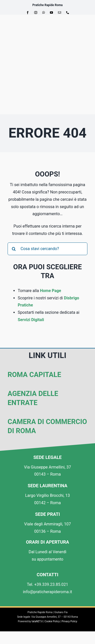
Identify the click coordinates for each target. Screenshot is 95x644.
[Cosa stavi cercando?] (48, 249)
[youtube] (51, 13)
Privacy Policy (69, 621)
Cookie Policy (52, 621)
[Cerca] (14, 249)
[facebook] (28, 13)
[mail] (60, 13)
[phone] (68, 13)
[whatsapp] (44, 13)
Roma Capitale (34, 375)
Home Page (51, 291)
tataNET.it (37, 621)
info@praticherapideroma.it (47, 592)
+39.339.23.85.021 (51, 584)
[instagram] (36, 13)
